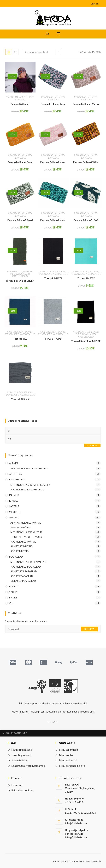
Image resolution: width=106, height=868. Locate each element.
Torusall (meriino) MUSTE (86, 341)
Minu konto (66, 755)
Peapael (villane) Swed (20, 220)
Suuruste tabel (20, 761)
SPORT (13, 598)
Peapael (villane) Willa (86, 162)
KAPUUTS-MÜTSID (21, 528)
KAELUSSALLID (14, 272)
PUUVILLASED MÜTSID (23, 542)
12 (89, 52)
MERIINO (28, 272)
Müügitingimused (22, 750)
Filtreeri (92, 446)
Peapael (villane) (20, 104)
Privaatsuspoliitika (22, 790)
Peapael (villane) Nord (53, 220)
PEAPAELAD (12, 97)
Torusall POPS (53, 339)
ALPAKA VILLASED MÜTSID (26, 523)
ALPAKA (14, 463)
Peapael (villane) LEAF (86, 220)
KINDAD (14, 501)
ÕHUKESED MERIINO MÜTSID (27, 537)
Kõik (98, 52)
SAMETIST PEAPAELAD (24, 572)
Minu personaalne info (72, 766)
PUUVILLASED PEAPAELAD (26, 567)
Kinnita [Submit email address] (89, 629)
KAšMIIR (14, 495)
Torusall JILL (20, 339)
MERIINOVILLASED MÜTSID (26, 532)
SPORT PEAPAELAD (22, 576)
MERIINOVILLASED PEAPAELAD (28, 562)
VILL (21, 97)
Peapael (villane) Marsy (86, 104)
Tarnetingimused (21, 755)
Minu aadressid (68, 761)
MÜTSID (14, 518)
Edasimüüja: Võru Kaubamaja (28, 766)
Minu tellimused (68, 750)
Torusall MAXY (86, 278)
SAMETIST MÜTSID (22, 547)
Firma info (17, 785)
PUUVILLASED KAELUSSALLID (53, 274)
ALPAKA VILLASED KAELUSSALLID (30, 469)
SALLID (13, 592)
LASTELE (14, 507)
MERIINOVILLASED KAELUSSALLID (20, 275)
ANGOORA (15, 474)
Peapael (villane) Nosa (53, 162)
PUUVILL (61, 272)
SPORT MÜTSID (20, 551)
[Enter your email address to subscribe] (53, 629)
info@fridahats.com (76, 837)
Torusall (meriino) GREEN (20, 281)
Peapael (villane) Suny (20, 162)
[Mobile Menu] (58, 34)
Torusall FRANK (20, 399)
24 (93, 52)
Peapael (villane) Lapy (53, 104)
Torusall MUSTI (53, 278)
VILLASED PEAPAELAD (24, 99)
